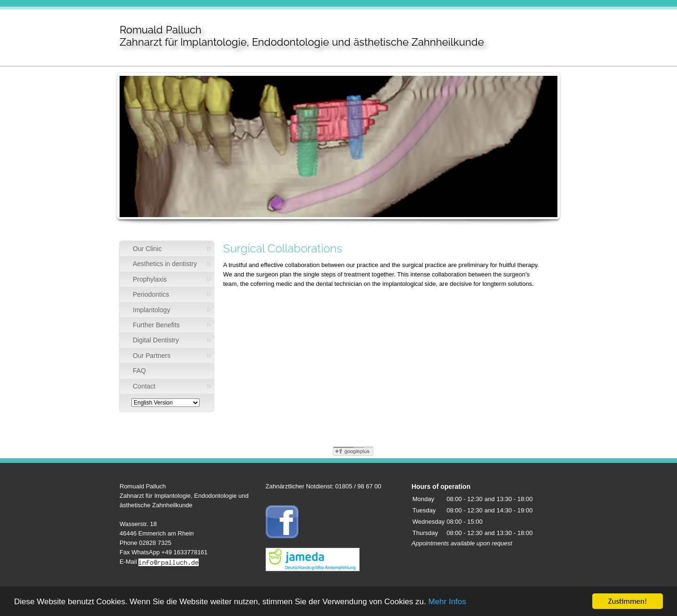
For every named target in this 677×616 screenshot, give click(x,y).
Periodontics (151, 294)
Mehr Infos (447, 602)
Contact (144, 386)
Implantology (151, 310)
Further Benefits (156, 325)
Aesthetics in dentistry (165, 264)
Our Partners (152, 356)
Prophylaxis (150, 279)
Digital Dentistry (156, 340)
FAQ (139, 371)
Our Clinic (147, 249)
